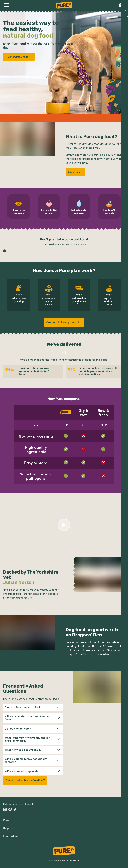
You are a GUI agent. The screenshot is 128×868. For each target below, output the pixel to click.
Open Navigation (6, 5)
